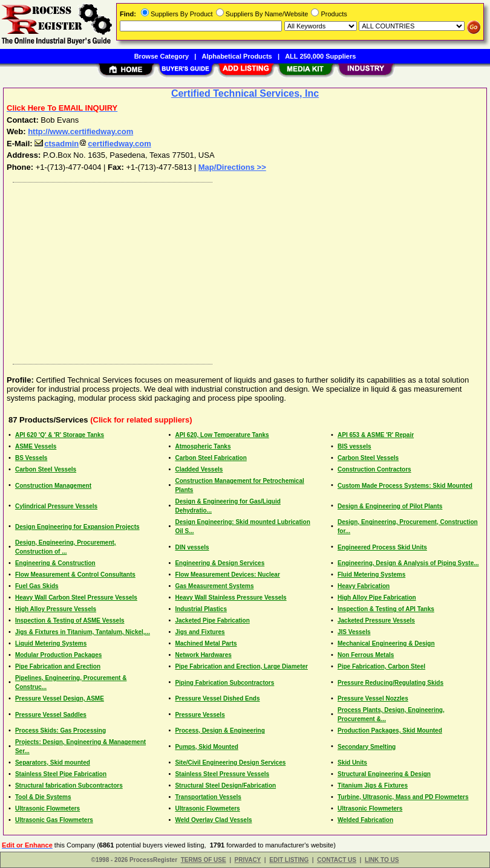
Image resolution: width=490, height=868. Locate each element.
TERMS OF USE (204, 860)
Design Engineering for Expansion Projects (77, 527)
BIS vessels (354, 446)
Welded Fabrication (365, 820)
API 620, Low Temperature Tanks (222, 435)
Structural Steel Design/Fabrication (225, 785)
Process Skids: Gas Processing (60, 730)
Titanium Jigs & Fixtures (373, 785)
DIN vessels (192, 547)
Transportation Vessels (208, 797)
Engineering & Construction (55, 563)
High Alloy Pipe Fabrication (377, 598)
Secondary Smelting (367, 747)
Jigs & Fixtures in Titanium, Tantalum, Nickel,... (83, 632)
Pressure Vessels (200, 715)
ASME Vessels (36, 446)
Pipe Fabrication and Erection (58, 666)
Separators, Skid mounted (53, 763)
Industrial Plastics (201, 609)
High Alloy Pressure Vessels (56, 609)
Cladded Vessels (199, 469)
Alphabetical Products (237, 56)
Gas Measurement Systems (214, 586)
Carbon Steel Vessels (368, 458)
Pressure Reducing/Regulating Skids (390, 683)
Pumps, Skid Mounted (206, 747)
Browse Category (162, 56)
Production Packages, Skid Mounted (390, 730)
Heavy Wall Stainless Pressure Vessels (230, 598)
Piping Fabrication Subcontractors (224, 683)
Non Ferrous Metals (366, 655)
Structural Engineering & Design (384, 774)
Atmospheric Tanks (203, 446)
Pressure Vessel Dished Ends (217, 698)
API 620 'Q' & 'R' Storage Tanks (60, 435)
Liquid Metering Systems (51, 643)
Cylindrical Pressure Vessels (56, 506)
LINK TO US (382, 860)
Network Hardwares (203, 655)
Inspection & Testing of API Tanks (386, 609)
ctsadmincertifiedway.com (93, 144)
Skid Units (352, 763)
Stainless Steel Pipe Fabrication (61, 774)
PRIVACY (248, 860)
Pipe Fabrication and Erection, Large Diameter (241, 666)
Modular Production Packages (58, 655)
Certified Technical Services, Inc (245, 93)
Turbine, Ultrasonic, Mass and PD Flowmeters (403, 797)
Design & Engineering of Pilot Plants (390, 506)
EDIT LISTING (289, 860)
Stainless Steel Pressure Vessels (222, 774)
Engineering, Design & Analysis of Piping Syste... (408, 563)
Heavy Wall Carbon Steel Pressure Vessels (76, 598)
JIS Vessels (354, 632)
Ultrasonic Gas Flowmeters (54, 820)
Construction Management (53, 486)
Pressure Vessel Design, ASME (60, 698)
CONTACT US (337, 860)
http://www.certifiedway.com (80, 131)
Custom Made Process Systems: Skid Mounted (405, 486)
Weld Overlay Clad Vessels (213, 820)
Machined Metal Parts (206, 643)
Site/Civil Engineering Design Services (230, 763)
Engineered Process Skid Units (382, 547)
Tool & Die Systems (43, 797)
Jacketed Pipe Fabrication (212, 620)
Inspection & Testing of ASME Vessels (70, 620)
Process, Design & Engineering (220, 730)
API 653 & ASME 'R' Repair (376, 435)
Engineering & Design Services (220, 563)
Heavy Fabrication (364, 586)
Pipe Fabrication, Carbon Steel (381, 666)
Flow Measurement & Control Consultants (75, 575)
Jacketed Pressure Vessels (376, 620)
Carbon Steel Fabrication (211, 458)
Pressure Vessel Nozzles (373, 698)
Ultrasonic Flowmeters (47, 808)
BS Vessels (31, 458)
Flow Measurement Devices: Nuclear (227, 575)
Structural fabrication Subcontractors (69, 785)
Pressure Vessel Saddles (51, 715)
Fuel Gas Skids (37, 586)
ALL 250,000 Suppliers (320, 56)
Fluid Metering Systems (371, 575)
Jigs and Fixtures (200, 632)
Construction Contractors (374, 469)
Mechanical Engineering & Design (386, 643)
